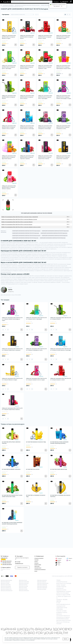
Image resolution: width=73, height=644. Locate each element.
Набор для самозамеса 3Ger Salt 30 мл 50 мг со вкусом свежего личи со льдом (9, 127)
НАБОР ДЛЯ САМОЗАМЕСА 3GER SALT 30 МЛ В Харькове (25, 238)
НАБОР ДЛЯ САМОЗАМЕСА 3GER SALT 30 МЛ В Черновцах (26, 233)
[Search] (51, 2)
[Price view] (70, 15)
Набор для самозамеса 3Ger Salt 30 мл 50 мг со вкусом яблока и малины (9, 187)
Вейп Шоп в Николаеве (24, 582)
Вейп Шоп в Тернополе (24, 590)
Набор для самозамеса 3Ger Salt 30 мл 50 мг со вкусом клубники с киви (45, 67)
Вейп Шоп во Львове (42, 589)
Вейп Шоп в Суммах (23, 589)
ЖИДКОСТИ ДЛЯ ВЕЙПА (8, 5)
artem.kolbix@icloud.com (63, 604)
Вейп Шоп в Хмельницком (43, 583)
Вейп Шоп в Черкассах (42, 585)
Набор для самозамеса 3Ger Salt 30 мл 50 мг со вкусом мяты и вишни (27, 97)
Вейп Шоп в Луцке (23, 580)
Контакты (36, 563)
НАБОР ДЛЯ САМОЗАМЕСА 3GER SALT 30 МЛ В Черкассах (54, 233)
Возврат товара (38, 565)
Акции (36, 571)
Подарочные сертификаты (40, 569)
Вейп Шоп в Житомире (6, 585)
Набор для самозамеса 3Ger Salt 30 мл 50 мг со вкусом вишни (27, 37)
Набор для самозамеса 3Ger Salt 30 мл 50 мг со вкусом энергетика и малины (45, 157)
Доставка (36, 560)
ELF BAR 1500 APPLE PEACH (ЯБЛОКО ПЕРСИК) (11, 443)
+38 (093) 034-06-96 (7, 564)
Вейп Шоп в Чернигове (42, 586)
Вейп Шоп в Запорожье (6, 586)
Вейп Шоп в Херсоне (42, 582)
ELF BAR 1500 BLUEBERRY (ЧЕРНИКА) (11, 469)
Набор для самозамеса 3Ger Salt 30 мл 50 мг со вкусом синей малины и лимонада (27, 127)
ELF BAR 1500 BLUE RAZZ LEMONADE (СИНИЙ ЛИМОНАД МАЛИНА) (59, 443)
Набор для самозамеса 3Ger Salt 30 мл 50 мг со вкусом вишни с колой (45, 37)
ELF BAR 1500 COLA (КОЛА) (33, 469)
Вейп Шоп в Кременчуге (6, 588)
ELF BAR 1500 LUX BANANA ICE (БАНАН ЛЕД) (36, 496)
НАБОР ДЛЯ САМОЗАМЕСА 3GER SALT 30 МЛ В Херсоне (55, 236)
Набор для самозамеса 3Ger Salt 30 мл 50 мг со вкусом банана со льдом (9, 37)
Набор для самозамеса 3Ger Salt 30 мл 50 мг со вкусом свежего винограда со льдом (64, 97)
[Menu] (1, 2)
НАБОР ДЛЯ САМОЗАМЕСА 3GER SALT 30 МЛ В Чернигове (55, 231)
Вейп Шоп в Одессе (23, 585)
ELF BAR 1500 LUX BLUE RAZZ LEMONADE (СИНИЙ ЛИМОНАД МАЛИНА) (12, 523)
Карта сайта (37, 566)
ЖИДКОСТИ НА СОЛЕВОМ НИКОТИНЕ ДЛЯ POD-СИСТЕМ (27, 5)
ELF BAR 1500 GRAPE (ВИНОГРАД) (59, 469)
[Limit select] (37, 15)
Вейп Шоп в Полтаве (23, 586)
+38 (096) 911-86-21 (7, 563)
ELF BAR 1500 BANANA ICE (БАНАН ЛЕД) (36, 442)
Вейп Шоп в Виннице (5, 582)
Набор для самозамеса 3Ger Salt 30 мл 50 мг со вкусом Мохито (9, 97)
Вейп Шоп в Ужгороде (42, 580)
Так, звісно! (57, 6)
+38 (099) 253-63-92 (7, 561)
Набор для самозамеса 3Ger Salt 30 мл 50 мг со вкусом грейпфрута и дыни (63, 37)
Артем (10, 290)
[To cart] (16, 45)
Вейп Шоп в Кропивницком (7, 590)
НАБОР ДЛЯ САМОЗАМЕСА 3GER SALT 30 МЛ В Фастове (53, 238)
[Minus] (3, 330)
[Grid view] (65, 15)
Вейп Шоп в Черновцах (42, 588)
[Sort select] (22, 15)
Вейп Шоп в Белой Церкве (6, 580)
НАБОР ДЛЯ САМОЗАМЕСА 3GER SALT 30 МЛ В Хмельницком (26, 236)
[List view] (67, 15)
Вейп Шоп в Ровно (23, 588)
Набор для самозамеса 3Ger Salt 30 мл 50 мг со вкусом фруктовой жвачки (9, 157)
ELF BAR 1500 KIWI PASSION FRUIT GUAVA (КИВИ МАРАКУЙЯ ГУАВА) (12, 496)
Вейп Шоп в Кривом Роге (6, 589)
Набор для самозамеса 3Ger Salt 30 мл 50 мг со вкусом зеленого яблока (27, 67)
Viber (69, 560)
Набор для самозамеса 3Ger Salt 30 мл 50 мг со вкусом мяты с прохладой (45, 97)
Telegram (69, 558)
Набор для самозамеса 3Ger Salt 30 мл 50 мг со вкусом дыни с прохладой (9, 67)
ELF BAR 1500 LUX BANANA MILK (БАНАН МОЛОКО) (60, 496)
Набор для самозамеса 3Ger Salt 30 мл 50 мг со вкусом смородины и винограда (45, 127)
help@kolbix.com (19, 563)
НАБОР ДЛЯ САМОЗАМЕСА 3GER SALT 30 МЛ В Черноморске (26, 231)
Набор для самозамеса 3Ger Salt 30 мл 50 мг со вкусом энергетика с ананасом (63, 157)
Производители (38, 568)
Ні (62, 6)
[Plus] (8, 330)
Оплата (36, 561)
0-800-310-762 (4, 558)
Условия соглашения (39, 558)
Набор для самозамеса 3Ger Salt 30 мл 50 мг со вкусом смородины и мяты (63, 127)
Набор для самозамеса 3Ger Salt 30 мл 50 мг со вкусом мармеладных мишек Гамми (63, 67)
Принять (65, 639)
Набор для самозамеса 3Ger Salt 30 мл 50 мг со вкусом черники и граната (27, 157)
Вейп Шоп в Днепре (5, 583)
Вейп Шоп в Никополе (24, 583)
